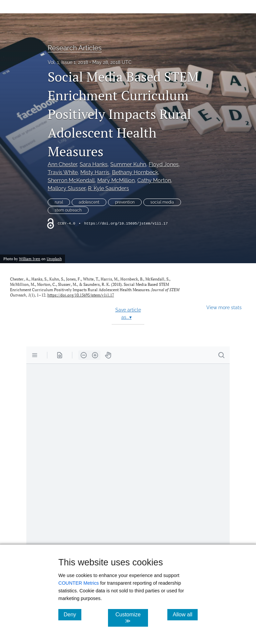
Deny (72, 614)
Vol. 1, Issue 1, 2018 (68, 62)
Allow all (185, 614)
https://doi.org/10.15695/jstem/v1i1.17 (126, 224)
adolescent (89, 202)
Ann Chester (62, 164)
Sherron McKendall (71, 180)
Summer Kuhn (128, 164)
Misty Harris (95, 172)
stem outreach (68, 210)
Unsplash (54, 259)
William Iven (30, 259)
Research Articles (75, 48)
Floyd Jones (164, 164)
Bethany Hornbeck (135, 172)
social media (162, 202)
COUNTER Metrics (79, 583)
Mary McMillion (116, 180)
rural (59, 202)
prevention (125, 202)
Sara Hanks (94, 164)
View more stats (224, 307)
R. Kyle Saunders (108, 188)
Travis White (63, 172)
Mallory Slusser (66, 188)
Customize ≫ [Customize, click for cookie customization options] (131, 618)
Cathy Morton (154, 180)
